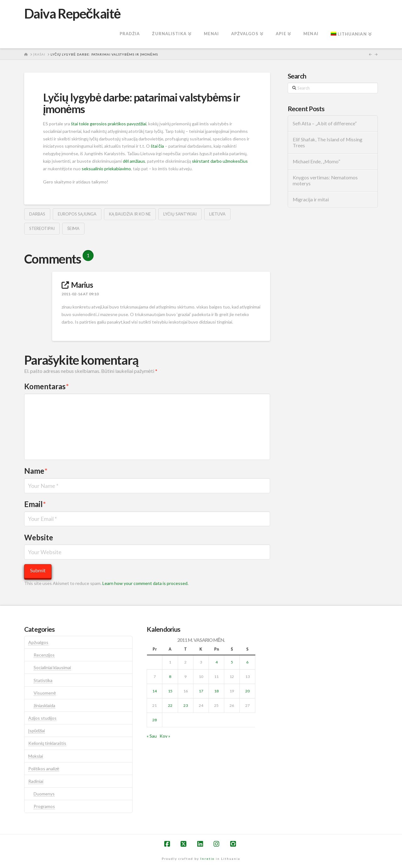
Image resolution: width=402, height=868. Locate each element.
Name (36, 471)
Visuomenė (45, 693)
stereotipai (42, 228)
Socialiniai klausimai (52, 667)
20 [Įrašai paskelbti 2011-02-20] (247, 691)
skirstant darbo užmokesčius (220, 161)
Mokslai (36, 756)
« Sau (152, 736)
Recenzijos (44, 655)
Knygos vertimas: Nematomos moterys (325, 180)
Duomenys (44, 794)
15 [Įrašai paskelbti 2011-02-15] (170, 691)
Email (35, 504)
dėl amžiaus (134, 161)
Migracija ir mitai (311, 199)
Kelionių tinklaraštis (47, 743)
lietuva (217, 214)
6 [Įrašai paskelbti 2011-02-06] (247, 662)
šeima (73, 228)
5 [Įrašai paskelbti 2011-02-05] (232, 662)
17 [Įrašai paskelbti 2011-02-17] (201, 691)
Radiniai (36, 781)
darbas (37, 214)
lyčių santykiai (180, 214)
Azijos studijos (42, 718)
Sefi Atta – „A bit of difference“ (325, 123)
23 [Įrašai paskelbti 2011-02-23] (186, 705)
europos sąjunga (77, 214)
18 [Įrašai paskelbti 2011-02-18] (216, 691)
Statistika (43, 680)
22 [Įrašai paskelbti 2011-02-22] (170, 705)
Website (39, 537)
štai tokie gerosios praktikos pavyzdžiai (109, 124)
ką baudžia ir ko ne (130, 214)
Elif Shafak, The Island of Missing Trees (328, 142)
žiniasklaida (44, 705)
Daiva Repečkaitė (72, 14)
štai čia (157, 146)
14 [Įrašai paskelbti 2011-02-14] (155, 691)
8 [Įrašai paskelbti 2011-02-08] (170, 677)
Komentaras (46, 386)
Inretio (207, 859)
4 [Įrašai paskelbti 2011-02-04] (217, 662)
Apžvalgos (38, 642)
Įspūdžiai (37, 731)
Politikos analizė (44, 769)
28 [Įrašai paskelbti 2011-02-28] (155, 720)
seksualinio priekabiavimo (106, 169)
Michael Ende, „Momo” (316, 161)
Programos (44, 806)
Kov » (165, 736)
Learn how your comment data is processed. (145, 583)
